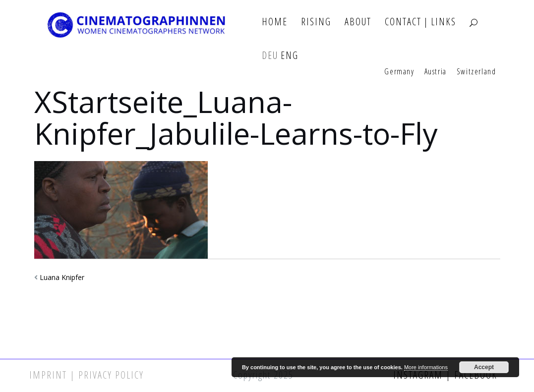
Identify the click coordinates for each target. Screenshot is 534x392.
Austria (436, 72)
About (358, 22)
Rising (316, 22)
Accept (484, 367)
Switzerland (476, 72)
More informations (426, 367)
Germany (399, 72)
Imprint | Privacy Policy (87, 375)
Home (275, 22)
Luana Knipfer (62, 277)
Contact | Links (420, 22)
